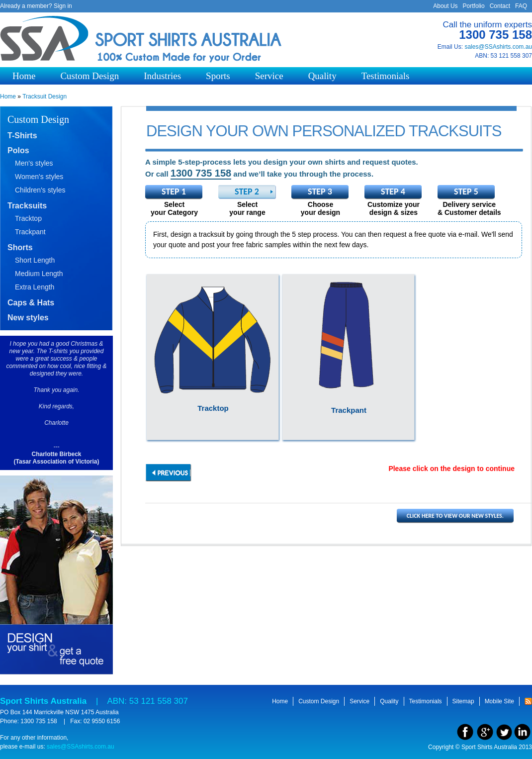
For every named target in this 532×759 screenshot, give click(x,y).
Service (269, 76)
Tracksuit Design (44, 96)
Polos (18, 150)
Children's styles (40, 190)
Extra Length (35, 287)
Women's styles (39, 177)
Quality (322, 76)
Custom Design (89, 76)
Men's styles (34, 163)
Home (24, 76)
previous (169, 473)
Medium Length (39, 274)
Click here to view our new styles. (455, 516)
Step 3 (320, 191)
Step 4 (393, 191)
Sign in (63, 6)
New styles (28, 318)
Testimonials (386, 76)
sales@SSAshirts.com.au (498, 47)
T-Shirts (22, 136)
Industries (162, 76)
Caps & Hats (31, 303)
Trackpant (30, 232)
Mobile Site (499, 701)
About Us (445, 6)
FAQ (521, 6)
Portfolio (474, 6)
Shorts (20, 247)
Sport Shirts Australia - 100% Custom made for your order (142, 40)
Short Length (35, 260)
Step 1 (174, 191)
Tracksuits (27, 206)
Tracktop (28, 218)
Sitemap (463, 701)
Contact (500, 6)
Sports (218, 76)
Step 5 (466, 191)
